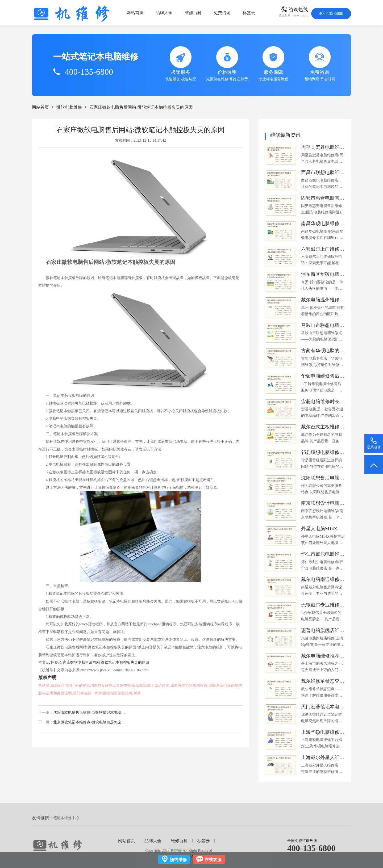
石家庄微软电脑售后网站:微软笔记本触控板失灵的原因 (141, 107)
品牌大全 (164, 13)
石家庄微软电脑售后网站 (80, 662)
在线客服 (213, 860)
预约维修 (178, 860)
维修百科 (193, 13)
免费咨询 (222, 13)
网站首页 (135, 13)
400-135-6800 (311, 848)
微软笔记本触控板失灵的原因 (125, 662)
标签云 (249, 13)
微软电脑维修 (69, 107)
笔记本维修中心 (66, 818)
